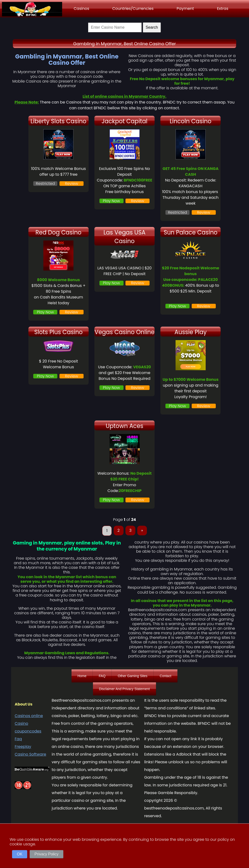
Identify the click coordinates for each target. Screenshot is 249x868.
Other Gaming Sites (133, 676)
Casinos (81, 9)
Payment (185, 9)
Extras (223, 9)
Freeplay (23, 747)
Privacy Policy (46, 854)
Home (82, 676)
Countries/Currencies (133, 9)
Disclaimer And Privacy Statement (124, 689)
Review (72, 184)
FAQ (102, 676)
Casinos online (29, 716)
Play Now (111, 201)
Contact (165, 676)
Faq (18, 739)
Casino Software (30, 754)
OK (20, 854)
